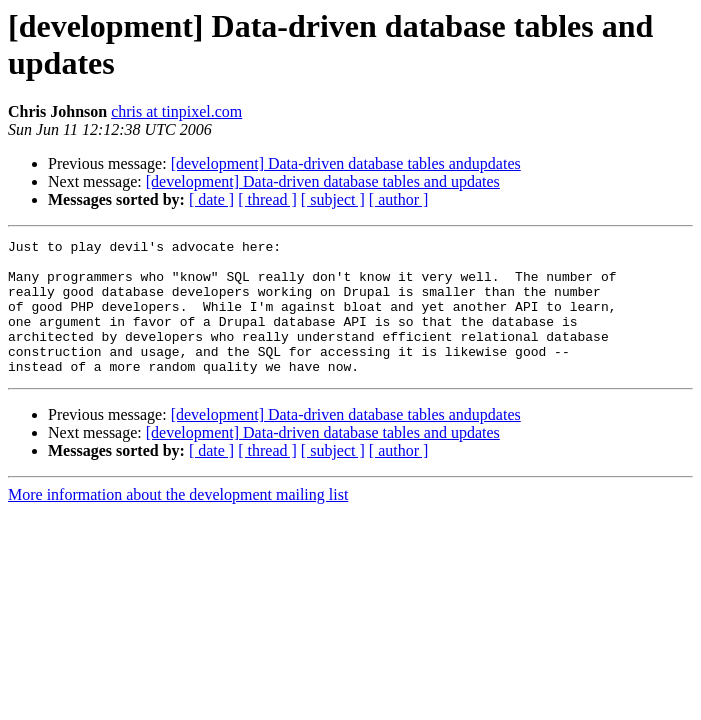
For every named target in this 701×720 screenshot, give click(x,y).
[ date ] (211, 199)
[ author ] (399, 199)
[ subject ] (333, 199)
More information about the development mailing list (178, 521)
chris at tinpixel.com (176, 111)
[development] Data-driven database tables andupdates (346, 163)
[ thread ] (267, 199)
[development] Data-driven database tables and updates (323, 181)
